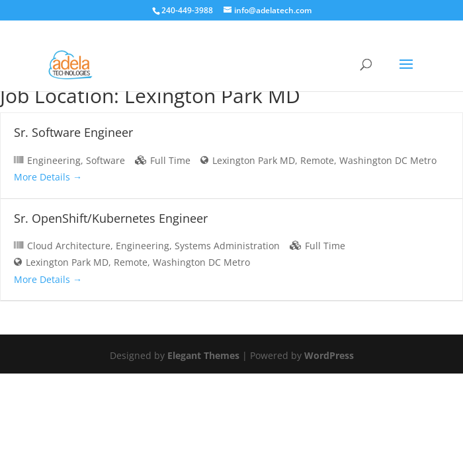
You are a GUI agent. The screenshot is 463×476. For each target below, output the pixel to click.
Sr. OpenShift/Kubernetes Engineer (111, 218)
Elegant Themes (203, 355)
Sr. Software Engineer (73, 132)
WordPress (329, 355)
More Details (48, 177)
